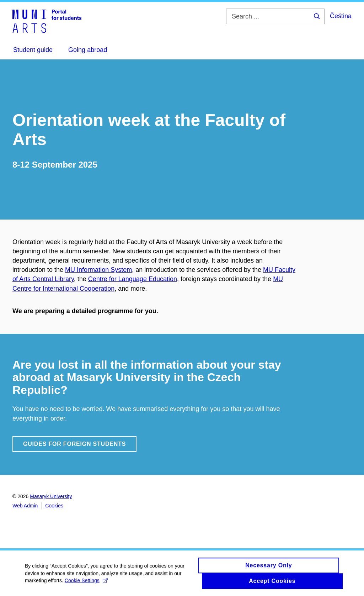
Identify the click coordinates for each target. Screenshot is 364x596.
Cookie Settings (86, 584)
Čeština (341, 16)
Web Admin (25, 506)
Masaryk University (51, 496)
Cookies (54, 506)
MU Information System (98, 270)
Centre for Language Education (133, 279)
